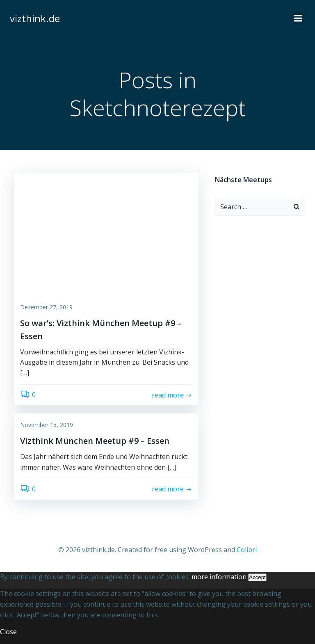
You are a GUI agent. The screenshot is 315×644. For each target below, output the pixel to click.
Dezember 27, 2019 (46, 307)
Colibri (247, 550)
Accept (257, 577)
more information (219, 577)
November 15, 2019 (47, 425)
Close (8, 632)
